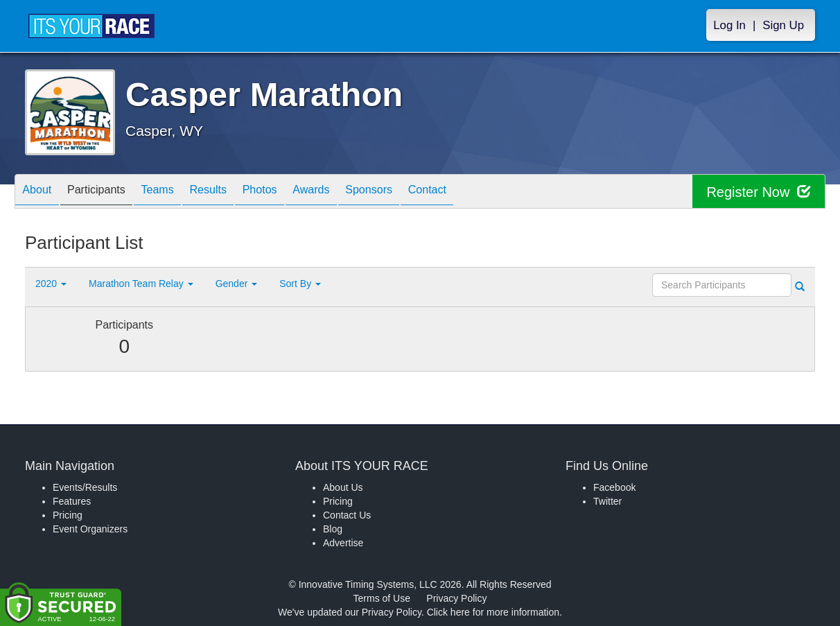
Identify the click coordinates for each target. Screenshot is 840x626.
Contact (489, 192)
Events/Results (85, 487)
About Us (343, 487)
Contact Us (347, 515)
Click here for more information (493, 612)
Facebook (614, 487)
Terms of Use (382, 598)
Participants (109, 192)
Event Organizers (90, 529)
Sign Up (783, 25)
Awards (356, 192)
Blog (333, 529)
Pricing (68, 515)
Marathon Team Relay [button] (141, 284)
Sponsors (422, 192)
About (41, 192)
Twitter (607, 501)
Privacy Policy (456, 598)
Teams (178, 192)
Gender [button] (237, 284)
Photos (297, 192)
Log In (729, 25)
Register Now (759, 192)
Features (72, 501)
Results (237, 192)
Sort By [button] (300, 284)
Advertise (343, 543)
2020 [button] (51, 284)
